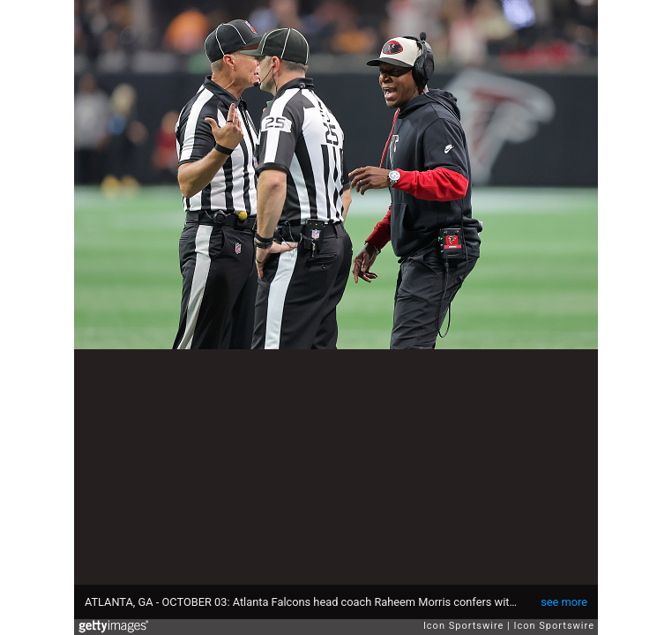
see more (564, 602)
